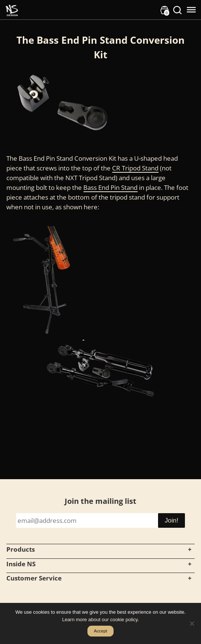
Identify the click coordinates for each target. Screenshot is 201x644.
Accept (100, 631)
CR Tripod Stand (135, 168)
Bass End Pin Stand (110, 187)
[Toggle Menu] (191, 10)
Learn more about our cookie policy (100, 620)
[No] (192, 623)
